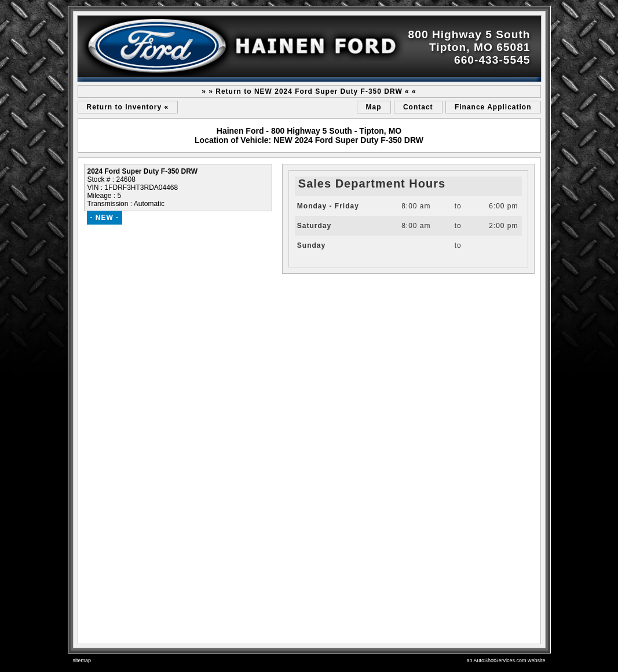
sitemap (82, 660)
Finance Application (493, 107)
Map (374, 107)
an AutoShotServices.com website (506, 660)
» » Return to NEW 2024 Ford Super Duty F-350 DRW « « (309, 91)
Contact (418, 107)
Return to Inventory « (128, 107)
